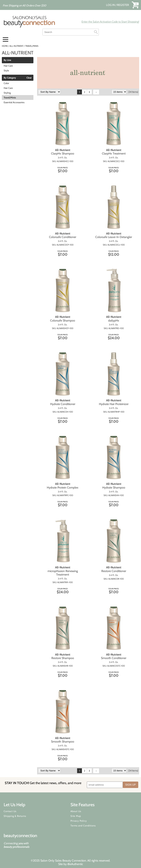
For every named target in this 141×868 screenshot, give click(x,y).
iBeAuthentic (75, 864)
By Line (7, 60)
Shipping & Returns (15, 816)
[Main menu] (6, 39)
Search (96, 32)
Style (6, 70)
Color (6, 83)
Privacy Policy (79, 821)
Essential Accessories (14, 102)
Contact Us (10, 811)
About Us (76, 811)
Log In (111, 5)
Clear (29, 78)
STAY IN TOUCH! (43, 783)
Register (123, 5)
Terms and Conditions (83, 826)
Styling (7, 93)
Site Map (76, 816)
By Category (10, 78)
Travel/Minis (10, 97)
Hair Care (8, 66)
